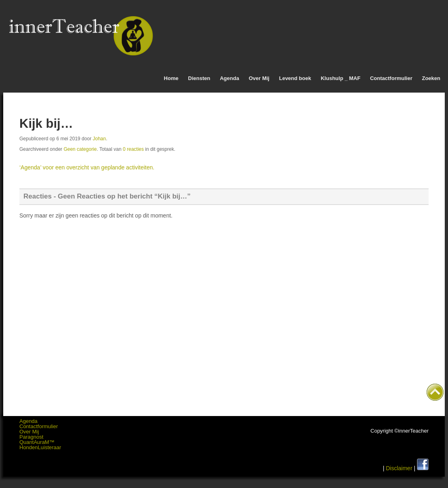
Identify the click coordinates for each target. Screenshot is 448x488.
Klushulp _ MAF (341, 78)
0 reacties (133, 149)
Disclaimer (399, 468)
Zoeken (431, 78)
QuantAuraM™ (37, 442)
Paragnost (31, 437)
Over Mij (259, 78)
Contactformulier (391, 78)
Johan (99, 139)
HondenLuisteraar (40, 447)
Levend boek (295, 78)
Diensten (199, 78)
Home (171, 78)
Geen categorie (80, 149)
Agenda (229, 78)
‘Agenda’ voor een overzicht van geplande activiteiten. (87, 167)
